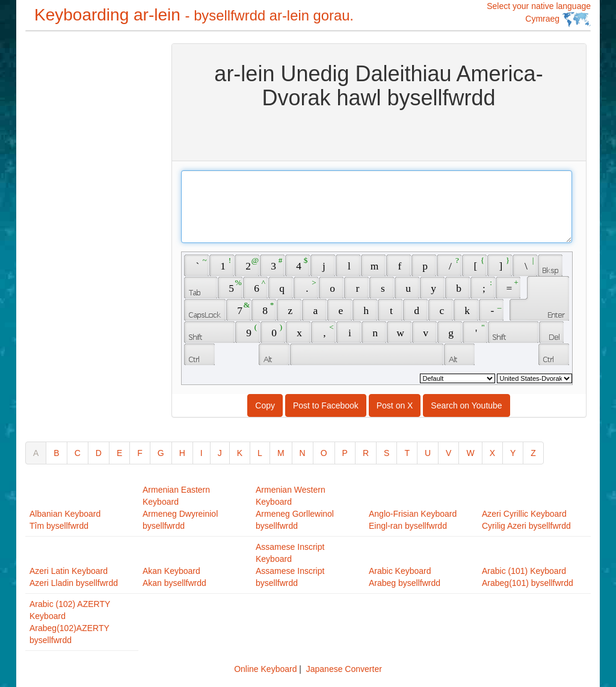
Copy (265, 405)
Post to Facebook (326, 405)
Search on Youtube (466, 405)
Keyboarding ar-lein (194, 15)
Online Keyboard (265, 669)
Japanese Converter (344, 669)
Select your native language (539, 14)
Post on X (395, 405)
